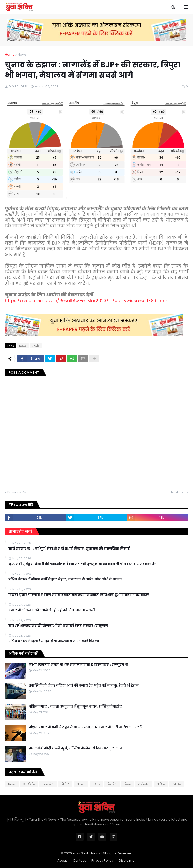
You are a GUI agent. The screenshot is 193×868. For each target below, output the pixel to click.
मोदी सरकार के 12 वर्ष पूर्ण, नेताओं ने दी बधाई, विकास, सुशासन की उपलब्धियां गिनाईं (69, 549)
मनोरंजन (144, 784)
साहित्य (161, 784)
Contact (79, 861)
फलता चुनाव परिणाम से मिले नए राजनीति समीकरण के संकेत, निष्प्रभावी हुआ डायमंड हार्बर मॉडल (79, 595)
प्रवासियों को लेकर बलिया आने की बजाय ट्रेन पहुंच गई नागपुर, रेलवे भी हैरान (84, 686)
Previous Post (18, 492)
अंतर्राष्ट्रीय (29, 784)
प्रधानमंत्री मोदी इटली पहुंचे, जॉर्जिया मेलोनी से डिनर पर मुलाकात (76, 748)
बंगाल (96, 784)
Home (10, 54)
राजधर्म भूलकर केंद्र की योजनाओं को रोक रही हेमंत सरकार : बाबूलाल (58, 626)
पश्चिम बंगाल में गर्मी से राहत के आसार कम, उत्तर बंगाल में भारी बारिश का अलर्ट (85, 727)
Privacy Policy (102, 861)
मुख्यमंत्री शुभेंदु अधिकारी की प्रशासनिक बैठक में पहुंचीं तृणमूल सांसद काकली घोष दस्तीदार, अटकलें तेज (83, 564)
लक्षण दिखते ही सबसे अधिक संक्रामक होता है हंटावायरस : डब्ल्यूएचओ (78, 665)
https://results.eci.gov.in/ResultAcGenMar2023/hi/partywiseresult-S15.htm (86, 300)
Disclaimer (127, 861)
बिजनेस (112, 784)
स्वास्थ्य (177, 784)
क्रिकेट (65, 784)
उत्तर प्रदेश (48, 784)
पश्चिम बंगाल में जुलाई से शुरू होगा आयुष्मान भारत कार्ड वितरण (54, 641)
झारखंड (81, 784)
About (62, 861)
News (22, 54)
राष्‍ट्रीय (36, 346)
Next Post (178, 492)
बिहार (128, 784)
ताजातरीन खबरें (20, 531)
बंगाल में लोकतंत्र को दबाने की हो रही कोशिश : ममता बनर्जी (52, 610)
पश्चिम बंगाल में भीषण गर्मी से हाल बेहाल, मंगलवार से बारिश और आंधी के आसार (65, 579)
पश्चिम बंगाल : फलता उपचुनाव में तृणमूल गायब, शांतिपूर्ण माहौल (76, 707)
